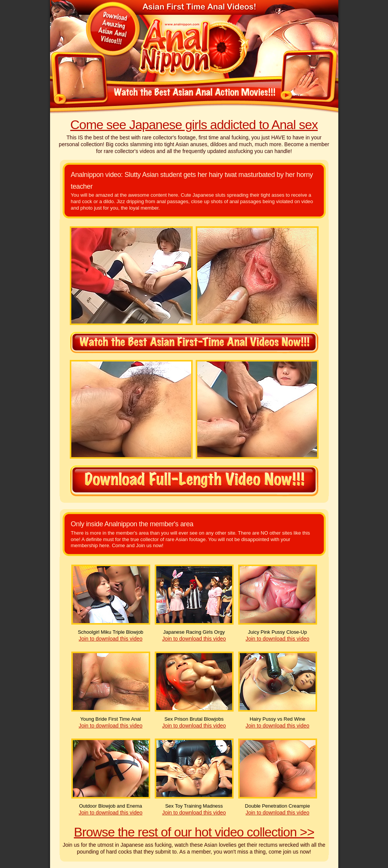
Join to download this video (110, 639)
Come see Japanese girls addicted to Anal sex (194, 125)
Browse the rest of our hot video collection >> (194, 832)
